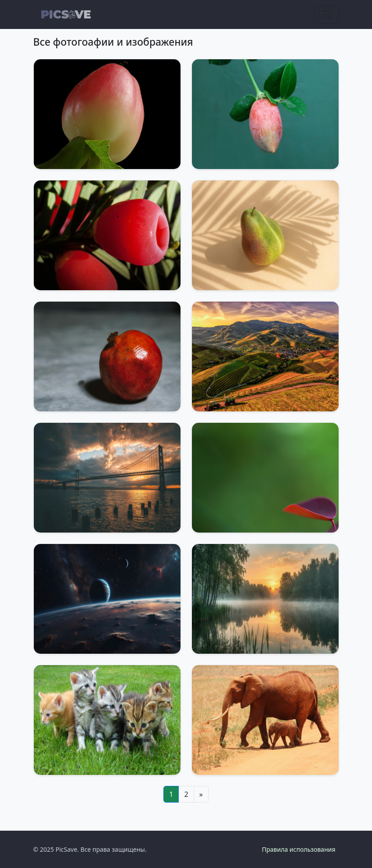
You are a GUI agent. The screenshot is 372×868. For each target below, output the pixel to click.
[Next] (201, 794)
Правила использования (298, 849)
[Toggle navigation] (327, 14)
